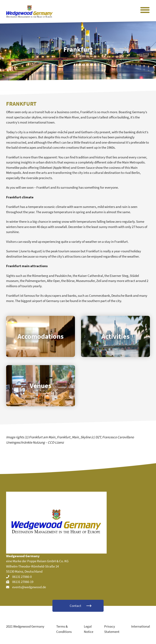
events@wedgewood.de (29, 587)
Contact (75, 606)
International (141, 626)
